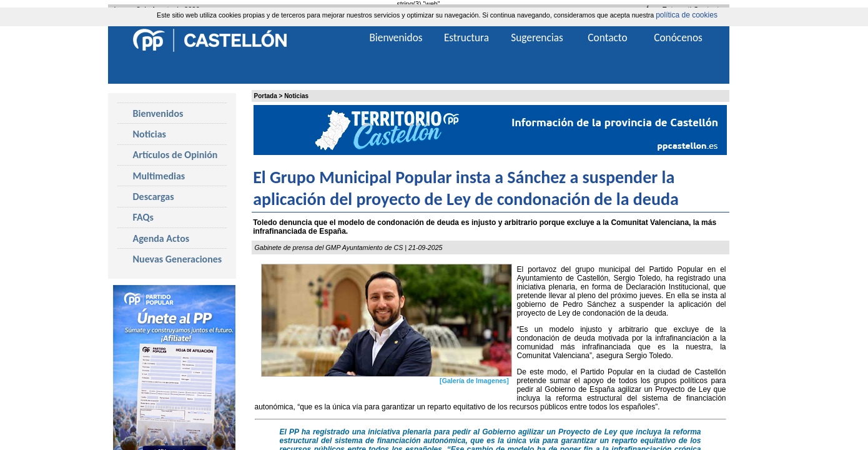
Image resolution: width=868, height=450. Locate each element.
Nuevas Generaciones (178, 259)
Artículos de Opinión (175, 155)
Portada (266, 96)
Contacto (607, 37)
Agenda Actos (161, 238)
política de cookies (687, 15)
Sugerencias (537, 37)
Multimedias (159, 176)
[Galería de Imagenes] (474, 381)
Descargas (154, 197)
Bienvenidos (158, 113)
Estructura (466, 37)
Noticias (296, 96)
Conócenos (678, 37)
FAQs (143, 217)
